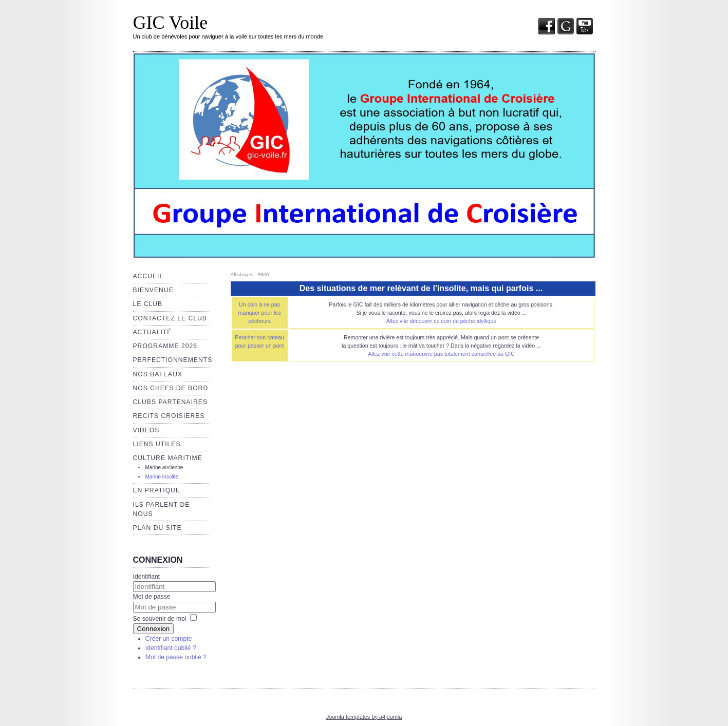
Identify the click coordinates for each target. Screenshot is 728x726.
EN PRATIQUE (157, 490)
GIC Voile (171, 23)
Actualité (153, 332)
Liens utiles (157, 444)
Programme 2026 (165, 346)
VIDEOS (146, 430)
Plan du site (157, 528)
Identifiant (147, 577)
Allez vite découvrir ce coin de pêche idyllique (441, 321)
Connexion (154, 629)
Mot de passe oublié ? (176, 657)
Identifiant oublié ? (171, 648)
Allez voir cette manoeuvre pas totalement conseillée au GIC (441, 354)
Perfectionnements (173, 360)
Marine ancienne (164, 467)
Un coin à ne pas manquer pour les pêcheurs (260, 313)
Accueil (148, 276)
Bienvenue (153, 290)
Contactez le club (170, 318)
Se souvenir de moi (160, 619)
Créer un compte (169, 639)
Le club (148, 304)
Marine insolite (162, 477)
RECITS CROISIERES (169, 416)
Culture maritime (168, 458)
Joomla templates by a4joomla (364, 717)
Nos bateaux (158, 374)
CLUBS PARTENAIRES (171, 402)
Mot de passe (152, 597)
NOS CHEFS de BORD (171, 388)
